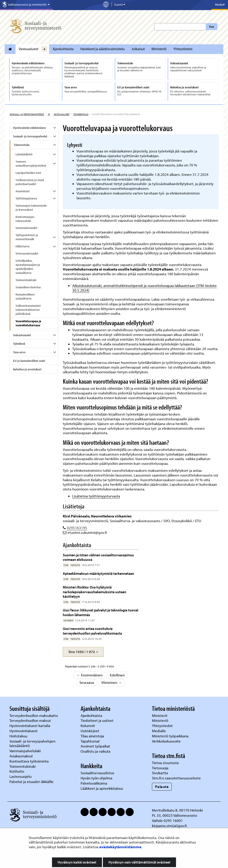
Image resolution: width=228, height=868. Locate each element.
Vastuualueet (28, 49)
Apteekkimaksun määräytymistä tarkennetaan (98, 573)
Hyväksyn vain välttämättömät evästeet (139, 862)
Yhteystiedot (183, 49)
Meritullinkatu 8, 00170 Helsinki (177, 810)
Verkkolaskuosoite (167, 741)
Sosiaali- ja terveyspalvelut (30, 136)
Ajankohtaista (63, 49)
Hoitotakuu (19, 736)
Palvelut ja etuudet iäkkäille (32, 782)
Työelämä (19, 344)
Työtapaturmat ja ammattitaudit (27, 237)
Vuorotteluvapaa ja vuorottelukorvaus (28, 323)
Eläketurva (23, 246)
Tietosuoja (160, 768)
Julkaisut (138, 49)
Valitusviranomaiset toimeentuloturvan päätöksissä (28, 310)
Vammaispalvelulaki (26, 751)
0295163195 (77, 528)
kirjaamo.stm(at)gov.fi (169, 826)
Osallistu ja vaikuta (95, 751)
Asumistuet (23, 191)
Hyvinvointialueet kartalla (30, 726)
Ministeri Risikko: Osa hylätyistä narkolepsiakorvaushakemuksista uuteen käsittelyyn (95, 592)
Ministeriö (159, 49)
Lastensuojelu (21, 776)
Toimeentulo (81, 114)
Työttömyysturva (26, 198)
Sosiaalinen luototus (28, 287)
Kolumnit (88, 726)
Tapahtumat (90, 741)
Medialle (159, 731)
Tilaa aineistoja (92, 736)
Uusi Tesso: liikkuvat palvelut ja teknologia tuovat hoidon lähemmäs (101, 612)
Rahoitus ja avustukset (27, 369)
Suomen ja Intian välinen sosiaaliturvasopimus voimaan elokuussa (98, 557)
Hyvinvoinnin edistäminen (29, 128)
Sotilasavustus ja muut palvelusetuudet (30, 182)
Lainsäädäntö (24, 154)
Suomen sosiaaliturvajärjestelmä (31, 163)
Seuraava (87, 682)
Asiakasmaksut (21, 756)
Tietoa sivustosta (165, 763)
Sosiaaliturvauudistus (97, 773)
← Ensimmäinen (90, 675)
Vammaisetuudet (26, 228)
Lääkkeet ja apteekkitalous (102, 788)
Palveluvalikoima (94, 783)
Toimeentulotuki (26, 280)
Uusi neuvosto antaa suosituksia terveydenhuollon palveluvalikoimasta (92, 631)
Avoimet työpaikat (95, 746)
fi (49, 114)
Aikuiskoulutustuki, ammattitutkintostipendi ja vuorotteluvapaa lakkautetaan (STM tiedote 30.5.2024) (144, 288)
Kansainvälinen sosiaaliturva (25, 296)
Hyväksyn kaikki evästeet (77, 862)
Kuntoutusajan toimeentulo (25, 219)
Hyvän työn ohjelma (96, 778)
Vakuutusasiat (22, 335)
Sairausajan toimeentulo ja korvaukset (31, 208)
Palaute (162, 786)
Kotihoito (17, 771)
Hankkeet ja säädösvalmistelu (103, 49)
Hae (212, 27)
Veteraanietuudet (27, 253)
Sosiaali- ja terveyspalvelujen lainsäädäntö (32, 743)
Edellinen (117, 675)
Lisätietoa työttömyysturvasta (96, 496)
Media (220, 4)
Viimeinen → (112, 682)
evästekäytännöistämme (120, 847)
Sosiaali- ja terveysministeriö (27, 114)
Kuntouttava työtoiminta (29, 761)
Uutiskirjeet (90, 731)
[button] (83, 652)
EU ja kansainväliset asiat (29, 361)
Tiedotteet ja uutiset (97, 720)
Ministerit (160, 715)
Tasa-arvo (19, 352)
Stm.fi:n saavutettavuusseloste (176, 778)
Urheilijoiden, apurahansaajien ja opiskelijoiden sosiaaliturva (28, 267)
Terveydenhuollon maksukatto (34, 715)
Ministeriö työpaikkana (171, 736)
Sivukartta (160, 773)
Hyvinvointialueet (24, 731)
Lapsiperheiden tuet (28, 173)
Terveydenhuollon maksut (31, 720)
